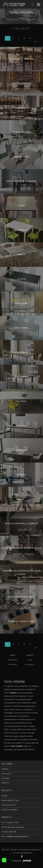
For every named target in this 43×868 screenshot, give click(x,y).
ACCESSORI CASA (9, 805)
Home (21, 18)
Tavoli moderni (33, 20)
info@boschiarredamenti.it (17, 836)
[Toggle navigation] (39, 4)
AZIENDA (5, 769)
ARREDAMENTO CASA (10, 800)
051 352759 (11, 832)
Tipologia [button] (13, 665)
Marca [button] (13, 655)
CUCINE (4, 796)
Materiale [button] (13, 660)
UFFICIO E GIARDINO (10, 810)
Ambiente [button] (30, 655)
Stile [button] (30, 660)
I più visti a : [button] (30, 665)
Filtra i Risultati (22, 29)
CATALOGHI (6, 774)
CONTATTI (5, 783)
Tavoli (23, 20)
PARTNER (5, 778)
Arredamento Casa (12, 20)
